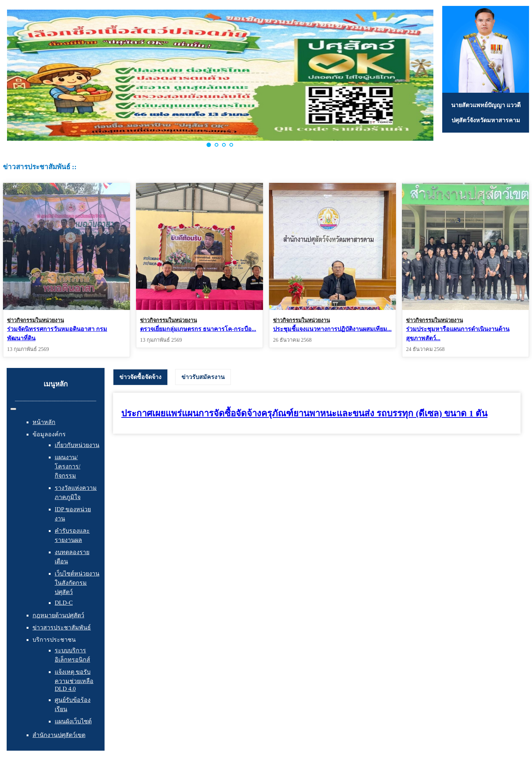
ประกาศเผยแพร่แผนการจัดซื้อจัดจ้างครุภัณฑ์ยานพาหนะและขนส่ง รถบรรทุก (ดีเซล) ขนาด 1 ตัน (304, 413)
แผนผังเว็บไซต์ (73, 721)
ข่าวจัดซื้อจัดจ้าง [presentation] (140, 377)
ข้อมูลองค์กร (49, 434)
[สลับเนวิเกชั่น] (13, 409)
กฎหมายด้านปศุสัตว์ (58, 615)
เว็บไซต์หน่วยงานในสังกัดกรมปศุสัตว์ (77, 583)
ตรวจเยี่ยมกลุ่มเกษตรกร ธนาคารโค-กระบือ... (198, 329)
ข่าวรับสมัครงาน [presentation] (203, 377)
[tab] (140, 377)
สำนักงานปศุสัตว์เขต (59, 735)
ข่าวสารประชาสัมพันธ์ (62, 627)
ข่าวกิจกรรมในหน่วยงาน (35, 320)
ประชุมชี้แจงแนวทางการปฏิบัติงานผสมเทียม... (332, 329)
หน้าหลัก (44, 422)
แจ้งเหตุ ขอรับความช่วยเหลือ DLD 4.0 (74, 680)
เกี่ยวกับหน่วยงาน (77, 445)
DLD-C (64, 603)
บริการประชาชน (54, 640)
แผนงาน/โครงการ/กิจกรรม (67, 466)
